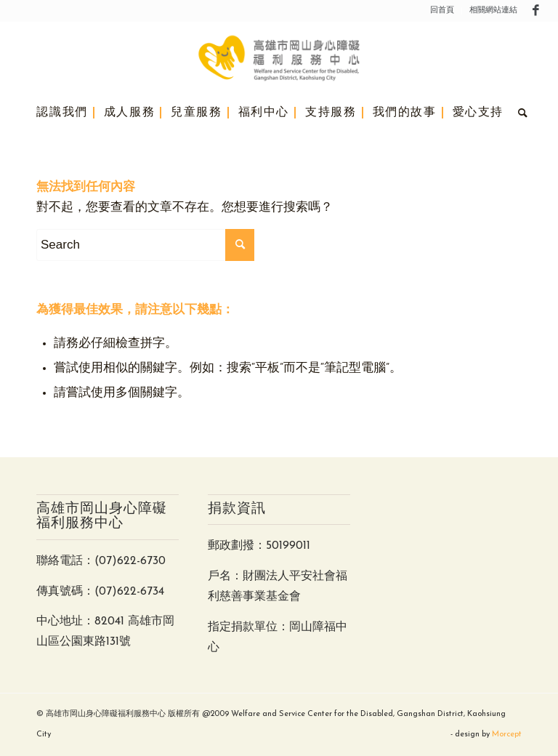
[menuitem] (442, 11)
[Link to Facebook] (536, 11)
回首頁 (442, 11)
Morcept (507, 735)
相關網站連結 (493, 11)
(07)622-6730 (130, 561)
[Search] (520, 113)
